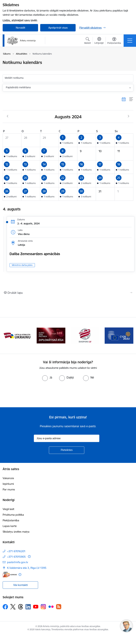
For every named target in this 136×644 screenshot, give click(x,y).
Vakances (8, 478)
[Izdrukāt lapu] (68, 293)
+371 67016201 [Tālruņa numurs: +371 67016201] (16, 551)
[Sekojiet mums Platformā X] (13, 607)
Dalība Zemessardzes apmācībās (35, 254)
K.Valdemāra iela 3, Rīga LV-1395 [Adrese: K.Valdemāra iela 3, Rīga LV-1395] (27, 568)
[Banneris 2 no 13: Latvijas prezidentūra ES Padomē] (17, 335)
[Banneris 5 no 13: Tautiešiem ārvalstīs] (119, 335)
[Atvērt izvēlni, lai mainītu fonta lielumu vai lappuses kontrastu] (114, 41)
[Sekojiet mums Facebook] (5, 607)
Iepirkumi (8, 484)
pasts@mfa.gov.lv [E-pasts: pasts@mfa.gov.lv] (18, 562)
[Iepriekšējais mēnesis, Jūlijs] (8, 116)
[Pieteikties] (67, 450)
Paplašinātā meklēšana (18, 87)
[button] (68, 140)
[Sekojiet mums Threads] (21, 607)
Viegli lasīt (8, 509)
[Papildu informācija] (29, 557)
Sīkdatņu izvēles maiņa (16, 532)
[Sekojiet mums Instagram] (43, 607)
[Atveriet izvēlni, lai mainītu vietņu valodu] (99, 41)
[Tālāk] (129, 336)
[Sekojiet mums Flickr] (51, 607)
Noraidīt (20, 28)
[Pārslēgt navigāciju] (130, 41)
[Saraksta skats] (131, 99)
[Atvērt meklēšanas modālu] (88, 41)
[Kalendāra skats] (124, 99)
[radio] (47, 377)
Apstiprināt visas (58, 28)
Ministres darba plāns (22, 265)
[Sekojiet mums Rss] (59, 607)
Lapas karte (10, 526)
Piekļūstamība (11, 520)
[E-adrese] (10, 575)
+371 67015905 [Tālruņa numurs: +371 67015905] (16, 557)
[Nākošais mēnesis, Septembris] (128, 116)
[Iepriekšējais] (7, 336)
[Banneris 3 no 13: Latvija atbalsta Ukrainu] (51, 335)
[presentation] (30, 394)
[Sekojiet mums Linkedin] (28, 607)
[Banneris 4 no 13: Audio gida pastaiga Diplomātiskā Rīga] (85, 335)
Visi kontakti (20, 585)
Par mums (9, 489)
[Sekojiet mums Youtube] (36, 607)
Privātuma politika (13, 515)
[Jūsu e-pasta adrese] (67, 438)
